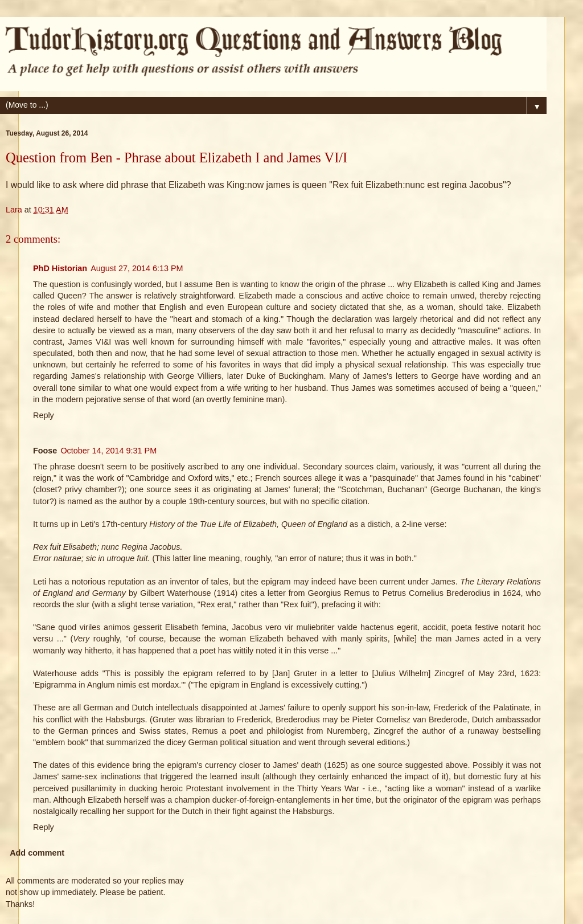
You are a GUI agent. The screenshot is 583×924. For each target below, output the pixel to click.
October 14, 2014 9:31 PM (108, 451)
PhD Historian (60, 268)
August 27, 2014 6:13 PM (137, 268)
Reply (44, 415)
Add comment (37, 853)
